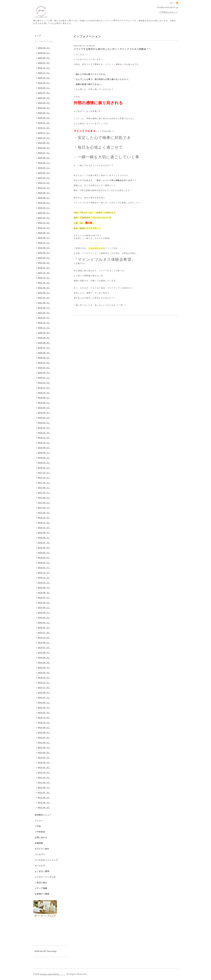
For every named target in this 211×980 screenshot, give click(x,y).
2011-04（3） (44, 808)
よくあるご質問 (42, 871)
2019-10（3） (44, 393)
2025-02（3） (44, 118)
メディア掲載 (41, 888)
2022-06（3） (44, 248)
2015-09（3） (44, 588)
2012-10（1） (44, 723)
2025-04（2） (44, 108)
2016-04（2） (44, 558)
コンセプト (40, 854)
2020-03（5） (44, 368)
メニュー (39, 821)
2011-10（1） (44, 778)
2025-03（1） (44, 113)
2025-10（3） (44, 78)
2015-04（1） (44, 613)
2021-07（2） (44, 298)
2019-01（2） (44, 428)
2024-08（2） (44, 148)
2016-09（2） (44, 533)
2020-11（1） (44, 328)
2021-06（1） (44, 303)
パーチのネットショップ (46, 860)
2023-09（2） (44, 193)
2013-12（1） (44, 683)
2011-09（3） (44, 783)
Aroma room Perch (53, 974)
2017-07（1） (44, 493)
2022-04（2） (44, 253)
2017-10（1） (44, 483)
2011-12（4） (44, 773)
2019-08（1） (44, 403)
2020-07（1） (44, 348)
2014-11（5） (44, 633)
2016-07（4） (44, 543)
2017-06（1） (44, 498)
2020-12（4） (44, 323)
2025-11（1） (44, 73)
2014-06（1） (44, 653)
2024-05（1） (44, 163)
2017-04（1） (44, 508)
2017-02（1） (44, 513)
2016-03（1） (44, 563)
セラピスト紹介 (42, 849)
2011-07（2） (44, 793)
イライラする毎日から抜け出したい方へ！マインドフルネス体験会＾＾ (112, 49)
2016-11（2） (44, 523)
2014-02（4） (44, 673)
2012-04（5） (44, 753)
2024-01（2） (44, 173)
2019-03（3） (44, 418)
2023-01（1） (44, 218)
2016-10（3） (44, 528)
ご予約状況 (40, 832)
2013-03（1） (44, 708)
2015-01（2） (44, 628)
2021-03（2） (44, 313)
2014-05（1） (44, 658)
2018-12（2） (44, 433)
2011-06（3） (44, 798)
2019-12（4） (44, 383)
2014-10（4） (44, 638)
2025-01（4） (44, 123)
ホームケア (40, 866)
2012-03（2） (44, 758)
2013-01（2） (44, 713)
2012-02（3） (44, 763)
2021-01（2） (44, 318)
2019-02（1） (44, 423)
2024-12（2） (44, 128)
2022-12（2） (44, 223)
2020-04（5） (44, 363)
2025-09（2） (44, 83)
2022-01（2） (44, 268)
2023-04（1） (44, 208)
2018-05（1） (44, 458)
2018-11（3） (44, 438)
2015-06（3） (44, 603)
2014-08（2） (44, 643)
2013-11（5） (44, 688)
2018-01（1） (44, 468)
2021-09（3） (44, 288)
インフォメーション (44, 41)
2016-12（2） (44, 518)
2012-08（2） (44, 733)
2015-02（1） (44, 623)
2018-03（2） (44, 463)
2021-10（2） (44, 283)
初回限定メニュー (43, 815)
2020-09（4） (44, 338)
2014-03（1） (44, 668)
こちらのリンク (96, 248)
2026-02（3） (44, 58)
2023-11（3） (44, 183)
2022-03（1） (44, 258)
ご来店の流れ (41, 883)
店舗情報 (39, 843)
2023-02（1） (44, 213)
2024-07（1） (44, 153)
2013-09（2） (44, 693)
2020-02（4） (44, 373)
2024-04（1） (44, 168)
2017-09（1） (44, 488)
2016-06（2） (44, 548)
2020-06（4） (44, 353)
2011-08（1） (44, 788)
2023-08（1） (44, 198)
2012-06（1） (44, 743)
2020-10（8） (44, 333)
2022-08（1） (44, 238)
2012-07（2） (44, 738)
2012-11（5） (44, 718)
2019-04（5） (44, 413)
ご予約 (38, 826)
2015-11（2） (44, 578)
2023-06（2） (44, 203)
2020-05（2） (44, 358)
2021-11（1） (44, 278)
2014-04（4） (44, 663)
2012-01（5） (44, 768)
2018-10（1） (44, 443)
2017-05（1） (44, 503)
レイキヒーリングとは (45, 877)
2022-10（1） (44, 228)
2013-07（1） (44, 698)
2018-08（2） (44, 448)
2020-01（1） (44, 378)
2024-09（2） (44, 143)
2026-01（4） (44, 63)
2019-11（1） (44, 388)
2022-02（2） (44, 263)
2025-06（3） (44, 98)
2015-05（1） (44, 608)
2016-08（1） (44, 538)
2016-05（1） (44, 553)
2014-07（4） (44, 648)
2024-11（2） (44, 133)
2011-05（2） (44, 803)
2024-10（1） (44, 138)
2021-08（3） (44, 293)
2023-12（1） (44, 178)
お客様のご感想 (42, 894)
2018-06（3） (44, 453)
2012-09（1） (44, 728)
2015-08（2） (44, 593)
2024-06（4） (44, 158)
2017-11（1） (44, 478)
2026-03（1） (44, 53)
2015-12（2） (44, 573)
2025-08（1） (44, 88)
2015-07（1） (44, 598)
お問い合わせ (41, 837)
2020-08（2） (44, 343)
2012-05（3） (44, 748)
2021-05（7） (44, 308)
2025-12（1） (44, 68)
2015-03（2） (44, 618)
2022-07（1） (44, 243)
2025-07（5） (44, 93)
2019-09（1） (44, 398)
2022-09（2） (44, 233)
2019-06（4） (44, 408)
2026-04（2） (44, 48)
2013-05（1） (44, 703)
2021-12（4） (44, 273)
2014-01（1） (44, 678)
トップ (38, 36)
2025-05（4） (44, 103)
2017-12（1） (44, 473)
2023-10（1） (44, 188)
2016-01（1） (44, 568)
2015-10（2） (44, 583)
